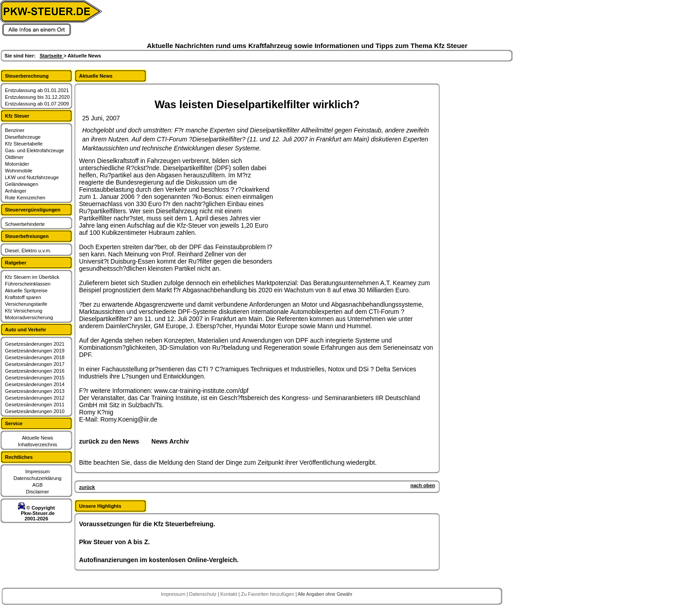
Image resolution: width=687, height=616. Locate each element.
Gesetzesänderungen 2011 (35, 405)
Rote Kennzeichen (25, 198)
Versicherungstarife (26, 304)
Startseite (51, 56)
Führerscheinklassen (28, 284)
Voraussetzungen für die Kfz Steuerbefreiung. (147, 524)
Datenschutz (203, 594)
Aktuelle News (38, 438)
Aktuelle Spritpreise (26, 290)
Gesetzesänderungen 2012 (35, 398)
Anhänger (16, 191)
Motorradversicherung (29, 317)
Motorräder (17, 164)
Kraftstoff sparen (23, 297)
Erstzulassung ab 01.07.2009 (37, 104)
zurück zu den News (109, 441)
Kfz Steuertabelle (24, 144)
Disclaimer (37, 492)
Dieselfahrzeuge (23, 137)
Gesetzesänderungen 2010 (35, 411)
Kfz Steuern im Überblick (32, 277)
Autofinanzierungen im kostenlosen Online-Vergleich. (159, 560)
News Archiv (170, 441)
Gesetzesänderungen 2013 (35, 391)
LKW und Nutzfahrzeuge (32, 177)
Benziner (15, 130)
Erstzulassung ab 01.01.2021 (37, 90)
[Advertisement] (344, 213)
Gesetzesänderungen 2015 (35, 378)
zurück (87, 487)
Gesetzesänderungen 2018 (35, 357)
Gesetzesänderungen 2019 (35, 351)
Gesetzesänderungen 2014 (35, 384)
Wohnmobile (19, 171)
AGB (37, 485)
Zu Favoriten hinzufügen (268, 594)
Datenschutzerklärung (37, 478)
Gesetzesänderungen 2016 (35, 371)
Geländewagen (22, 184)
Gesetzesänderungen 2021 (35, 344)
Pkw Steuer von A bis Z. (114, 542)
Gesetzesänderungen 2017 (35, 364)
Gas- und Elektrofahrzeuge (34, 150)
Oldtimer (14, 157)
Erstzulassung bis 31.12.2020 (37, 97)
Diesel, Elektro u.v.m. (28, 251)
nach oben (423, 485)
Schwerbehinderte (25, 224)
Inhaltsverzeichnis (37, 444)
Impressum (37, 471)
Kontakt (229, 594)
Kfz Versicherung (24, 311)
